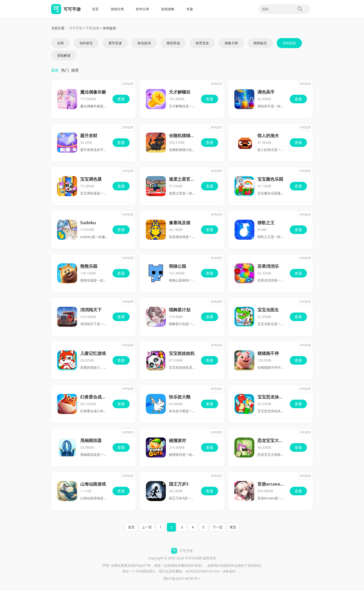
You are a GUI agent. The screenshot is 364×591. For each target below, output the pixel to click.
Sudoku (88, 223)
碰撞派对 (177, 440)
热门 (65, 70)
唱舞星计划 (180, 310)
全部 (60, 43)
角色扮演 (144, 43)
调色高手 (266, 92)
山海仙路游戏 (93, 484)
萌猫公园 (177, 266)
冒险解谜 (64, 55)
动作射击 (86, 43)
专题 (190, 9)
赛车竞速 (115, 43)
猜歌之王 (266, 223)
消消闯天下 (91, 310)
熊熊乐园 (89, 266)
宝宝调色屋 (91, 179)
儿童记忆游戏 (93, 353)
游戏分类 (117, 9)
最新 (55, 70)
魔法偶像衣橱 (93, 92)
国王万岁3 (179, 484)
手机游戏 (93, 28)
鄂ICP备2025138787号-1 (182, 579)
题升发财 (89, 135)
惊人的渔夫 (268, 135)
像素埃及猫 (180, 223)
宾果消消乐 (268, 266)
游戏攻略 (168, 9)
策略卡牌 (231, 43)
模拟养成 (173, 43)
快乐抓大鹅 (180, 397)
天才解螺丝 (180, 92)
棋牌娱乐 (260, 43)
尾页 (233, 527)
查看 (121, 99)
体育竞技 (202, 43)
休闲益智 (289, 43)
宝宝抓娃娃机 (182, 353)
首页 (95, 9)
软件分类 (143, 9)
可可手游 (76, 28)
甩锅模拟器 (91, 440)
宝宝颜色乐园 (270, 179)
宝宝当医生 (268, 310)
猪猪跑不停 (268, 353)
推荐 (75, 70)
